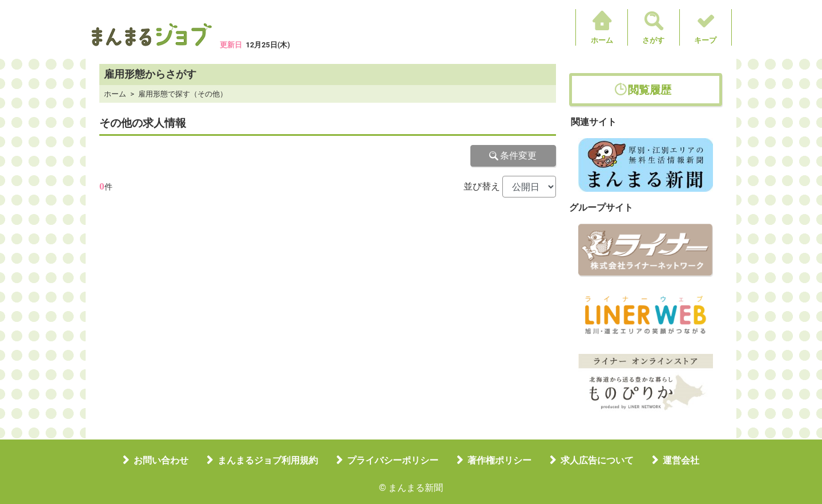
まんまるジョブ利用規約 (268, 460)
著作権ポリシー (499, 460)
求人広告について (597, 460)
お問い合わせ (161, 460)
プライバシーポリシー (393, 460)
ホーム (602, 40)
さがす (653, 40)
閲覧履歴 (650, 90)
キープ (705, 40)
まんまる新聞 (416, 488)
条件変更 (513, 156)
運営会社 (681, 460)
